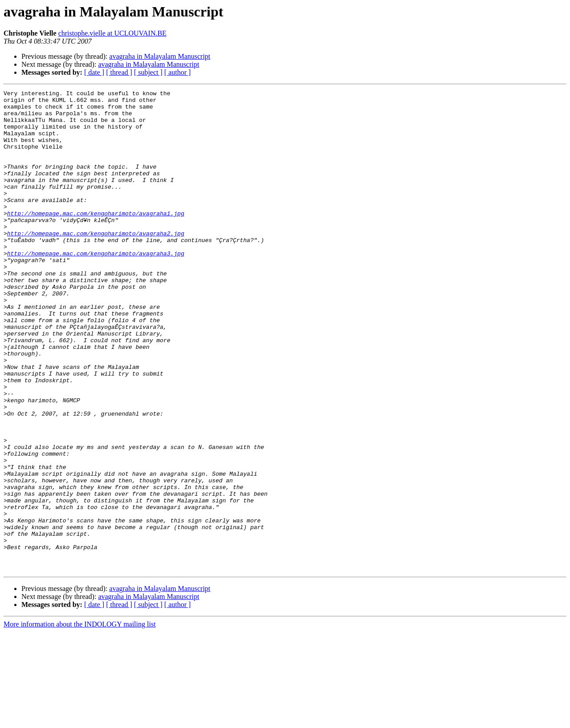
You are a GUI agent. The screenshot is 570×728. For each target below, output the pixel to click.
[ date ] (94, 72)
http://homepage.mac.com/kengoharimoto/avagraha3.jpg (96, 287)
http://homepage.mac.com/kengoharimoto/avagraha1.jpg (96, 239)
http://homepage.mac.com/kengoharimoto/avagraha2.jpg (96, 263)
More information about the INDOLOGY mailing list (80, 720)
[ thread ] (119, 72)
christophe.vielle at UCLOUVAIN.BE (112, 33)
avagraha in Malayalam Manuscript (160, 56)
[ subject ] (148, 72)
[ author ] (178, 72)
